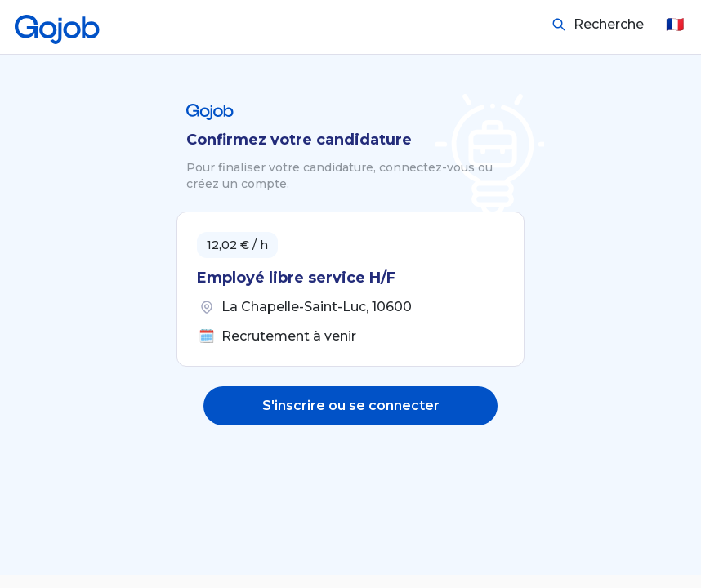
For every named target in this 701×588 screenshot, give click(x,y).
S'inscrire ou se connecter (351, 405)
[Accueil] (57, 24)
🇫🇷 (675, 24)
